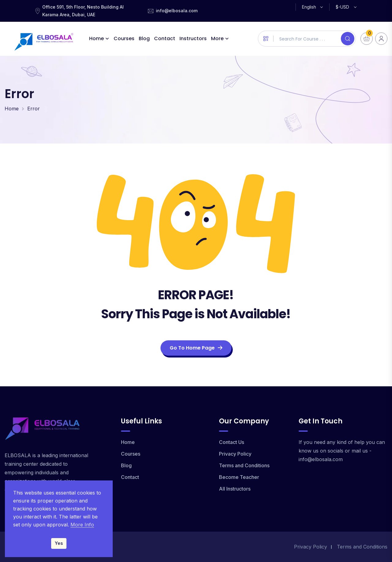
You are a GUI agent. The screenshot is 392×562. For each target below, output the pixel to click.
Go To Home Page (196, 348)
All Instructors (235, 489)
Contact (165, 38)
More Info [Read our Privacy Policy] (82, 525)
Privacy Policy (235, 454)
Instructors (193, 38)
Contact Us (232, 442)
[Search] (348, 39)
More (218, 38)
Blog (145, 38)
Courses (124, 38)
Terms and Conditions (244, 465)
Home (97, 38)
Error (34, 109)
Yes (59, 543)
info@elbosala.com (177, 11)
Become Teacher (239, 477)
